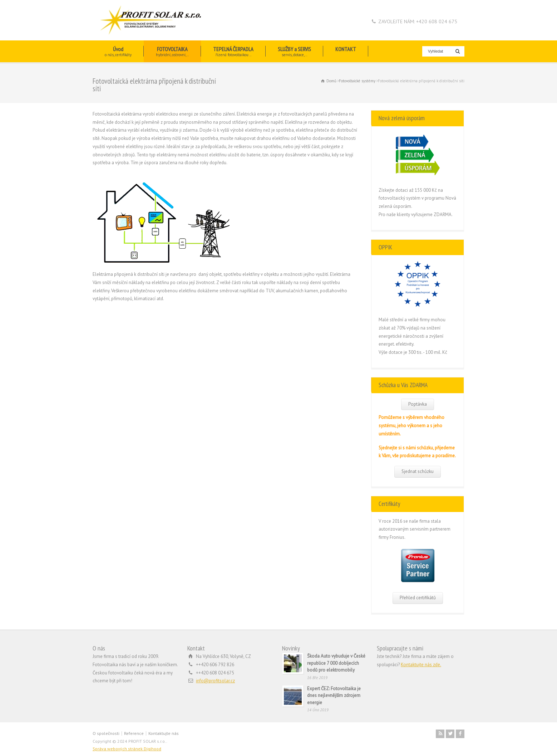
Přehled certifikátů (418, 598)
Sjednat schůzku (418, 471)
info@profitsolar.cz (215, 681)
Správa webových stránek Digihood (127, 749)
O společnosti (106, 733)
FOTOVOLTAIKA (172, 51)
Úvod (118, 51)
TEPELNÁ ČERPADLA (233, 51)
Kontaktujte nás (164, 733)
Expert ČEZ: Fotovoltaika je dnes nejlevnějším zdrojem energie (334, 696)
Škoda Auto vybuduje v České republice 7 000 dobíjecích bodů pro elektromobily (336, 663)
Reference (134, 733)
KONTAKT (346, 51)
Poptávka (418, 404)
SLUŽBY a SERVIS (294, 51)
